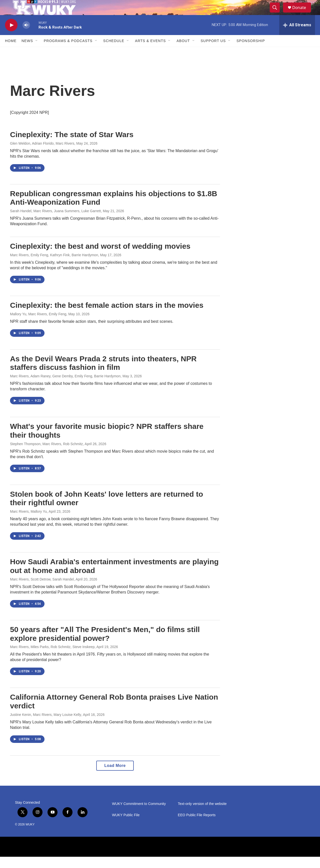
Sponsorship (251, 52)
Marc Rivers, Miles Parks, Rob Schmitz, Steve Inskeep (52, 658)
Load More (115, 777)
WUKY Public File (126, 826)
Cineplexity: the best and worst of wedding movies (100, 257)
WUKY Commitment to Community (139, 815)
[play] (11, 36)
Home (11, 52)
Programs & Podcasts (68, 52)
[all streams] (297, 36)
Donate (302, 13)
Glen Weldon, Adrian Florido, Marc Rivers (42, 155)
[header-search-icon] (277, 13)
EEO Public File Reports (197, 826)
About (183, 52)
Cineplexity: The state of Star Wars (72, 146)
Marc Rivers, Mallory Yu (28, 523)
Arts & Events (150, 52)
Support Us (213, 52)
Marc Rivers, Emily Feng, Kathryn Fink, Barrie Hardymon (54, 266)
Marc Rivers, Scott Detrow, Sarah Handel (42, 591)
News (27, 52)
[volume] (26, 36)
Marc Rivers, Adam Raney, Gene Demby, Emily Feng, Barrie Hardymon (65, 387)
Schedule (114, 52)
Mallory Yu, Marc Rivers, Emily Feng (38, 325)
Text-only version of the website (202, 815)
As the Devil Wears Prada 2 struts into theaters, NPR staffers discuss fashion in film (103, 374)
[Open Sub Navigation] (37, 52)
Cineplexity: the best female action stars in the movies (107, 316)
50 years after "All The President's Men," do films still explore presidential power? (105, 645)
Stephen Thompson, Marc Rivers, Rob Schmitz (46, 455)
